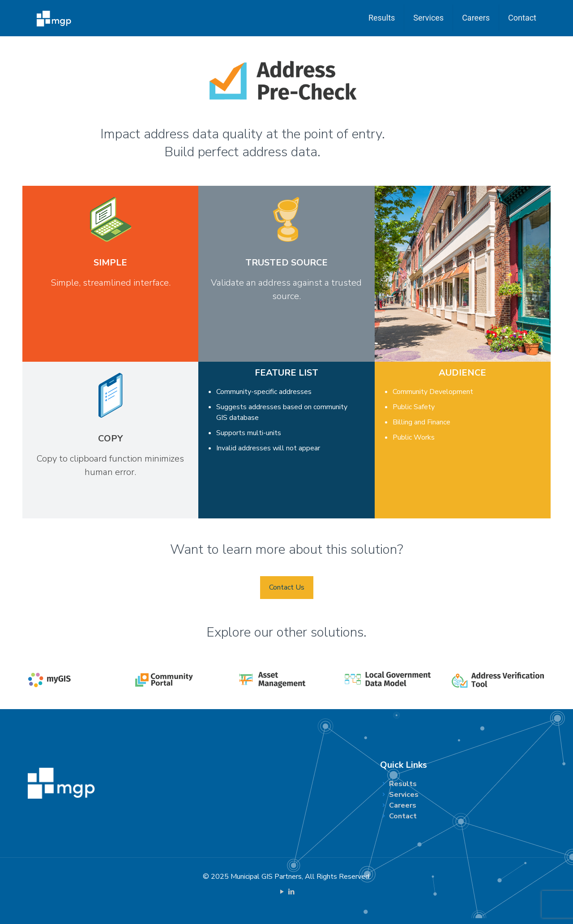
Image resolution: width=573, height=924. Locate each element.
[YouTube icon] (282, 892)
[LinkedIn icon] (291, 892)
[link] (75, 680)
